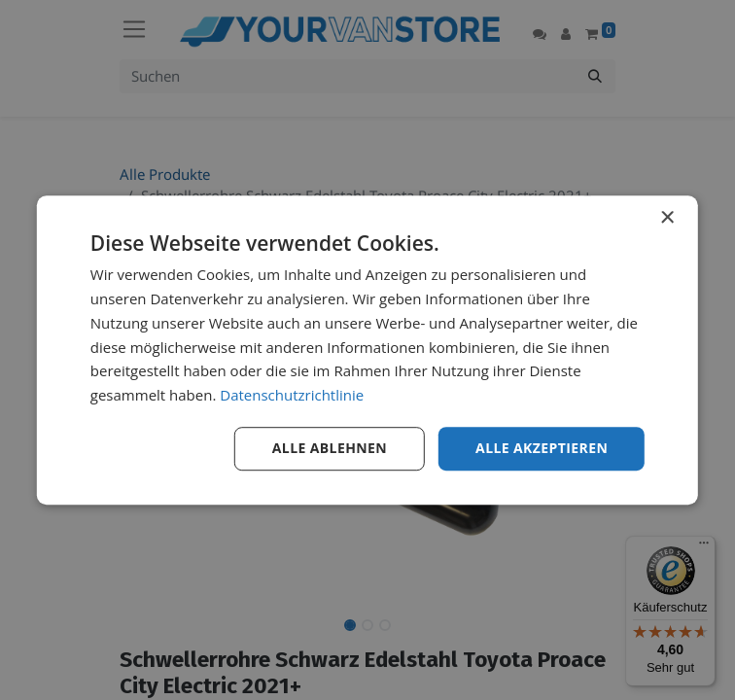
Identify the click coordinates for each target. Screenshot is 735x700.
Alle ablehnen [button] (330, 448)
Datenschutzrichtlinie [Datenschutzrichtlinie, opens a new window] (292, 395)
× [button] (666, 218)
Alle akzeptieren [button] (542, 448)
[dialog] (367, 350)
